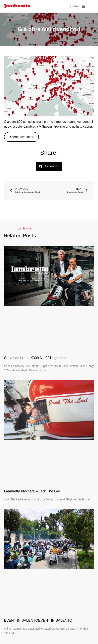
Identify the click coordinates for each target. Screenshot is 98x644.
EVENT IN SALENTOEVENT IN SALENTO (38, 620)
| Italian (74, 6)
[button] (83, 6)
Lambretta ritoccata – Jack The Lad (32, 491)
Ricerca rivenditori (21, 137)
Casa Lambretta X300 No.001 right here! (36, 358)
